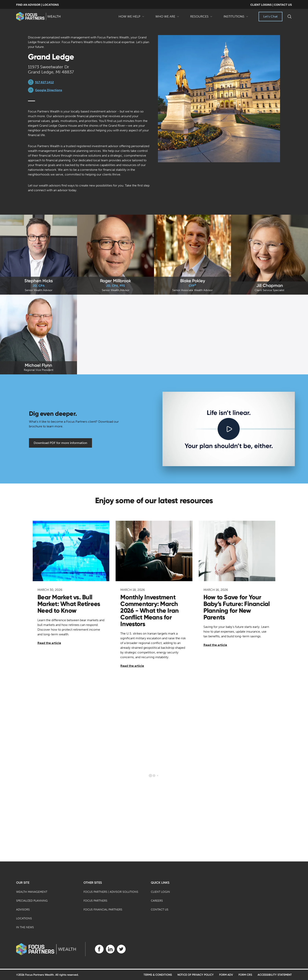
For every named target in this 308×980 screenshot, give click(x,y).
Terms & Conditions (158, 975)
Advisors (23, 910)
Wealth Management (32, 892)
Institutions (236, 18)
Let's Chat (270, 16)
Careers (157, 901)
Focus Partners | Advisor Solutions (111, 892)
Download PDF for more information (60, 443)
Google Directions (49, 90)
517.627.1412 (44, 82)
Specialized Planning (32, 901)
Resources (201, 18)
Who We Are (167, 18)
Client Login (160, 892)
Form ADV (226, 975)
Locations (24, 918)
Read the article (49, 643)
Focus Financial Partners (103, 910)
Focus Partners (95, 901)
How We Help (131, 18)
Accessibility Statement (275, 975)
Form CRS (245, 975)
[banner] (38, 16)
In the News (25, 927)
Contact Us (160, 910)
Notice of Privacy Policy (196, 975)
